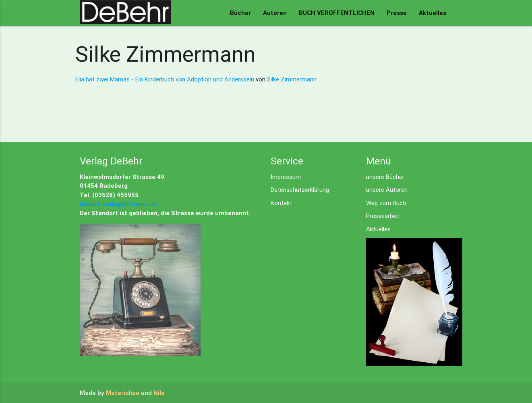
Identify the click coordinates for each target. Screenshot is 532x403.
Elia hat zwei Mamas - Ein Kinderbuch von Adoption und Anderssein (166, 79)
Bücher (240, 13)
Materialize (123, 393)
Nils (159, 393)
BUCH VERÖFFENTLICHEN (337, 13)
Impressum (286, 177)
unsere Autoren (387, 190)
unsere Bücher (385, 177)
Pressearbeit (383, 216)
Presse (397, 13)
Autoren (275, 13)
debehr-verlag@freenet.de (119, 204)
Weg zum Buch (386, 203)
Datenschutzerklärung (300, 190)
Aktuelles (433, 13)
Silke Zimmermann (292, 79)
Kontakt (281, 203)
